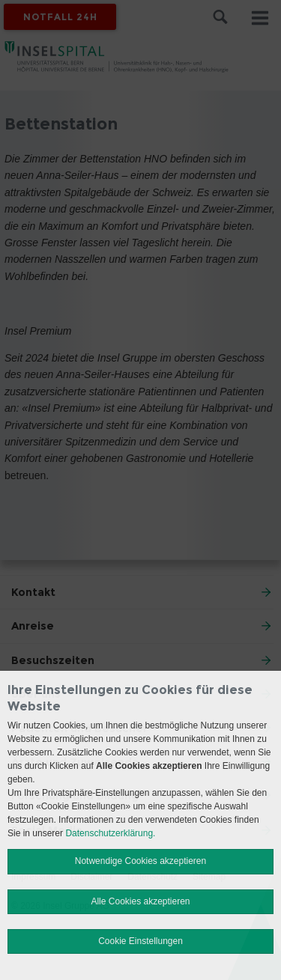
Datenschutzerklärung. (110, 833)
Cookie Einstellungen (140, 941)
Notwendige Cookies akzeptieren (140, 861)
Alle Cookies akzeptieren (140, 901)
